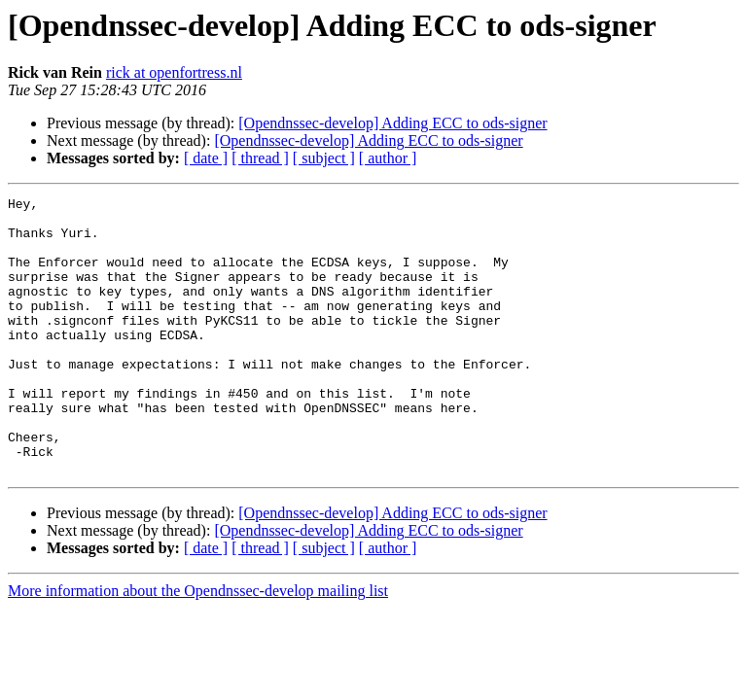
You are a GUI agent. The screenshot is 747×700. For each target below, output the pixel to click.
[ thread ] (260, 158)
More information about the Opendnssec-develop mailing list (198, 646)
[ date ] (206, 158)
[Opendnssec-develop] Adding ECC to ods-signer (392, 123)
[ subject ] (324, 158)
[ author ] (388, 158)
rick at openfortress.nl (174, 72)
